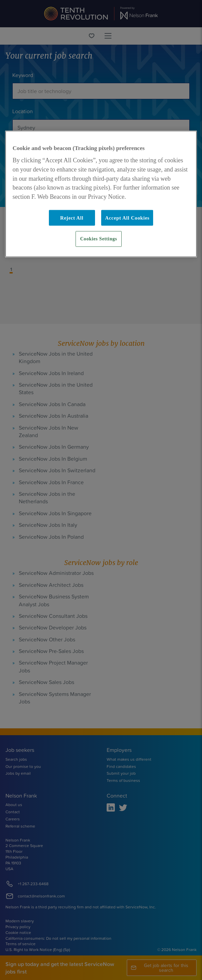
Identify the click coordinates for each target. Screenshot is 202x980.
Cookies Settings (98, 239)
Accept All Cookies (127, 218)
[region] (101, 194)
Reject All (72, 218)
